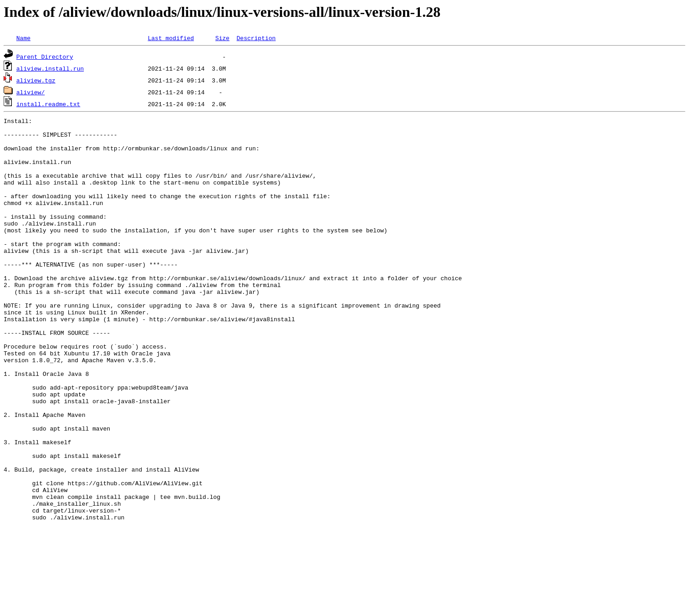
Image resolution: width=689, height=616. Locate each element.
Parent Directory (45, 56)
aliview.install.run (50, 68)
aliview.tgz (36, 80)
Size (222, 38)
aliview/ (31, 92)
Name (23, 38)
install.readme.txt (48, 104)
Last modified (171, 38)
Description (256, 38)
